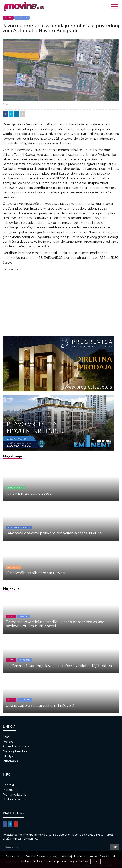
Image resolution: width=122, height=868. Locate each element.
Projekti (8, 742)
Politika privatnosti (16, 799)
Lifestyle (8, 756)
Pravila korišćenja (15, 794)
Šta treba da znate (16, 746)
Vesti (6, 737)
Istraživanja (10, 761)
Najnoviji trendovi (15, 751)
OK (115, 847)
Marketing (10, 790)
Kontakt (8, 785)
